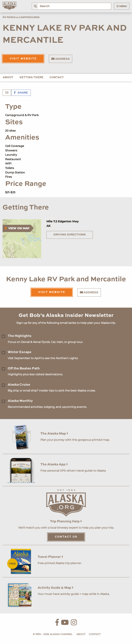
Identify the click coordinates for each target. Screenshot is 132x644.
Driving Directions (70, 235)
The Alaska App (54, 464)
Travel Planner (50, 557)
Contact (57, 78)
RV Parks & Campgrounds (21, 17)
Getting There (31, 78)
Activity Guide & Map (56, 588)
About (8, 78)
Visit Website (23, 59)
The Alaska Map (54, 434)
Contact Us (66, 537)
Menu (122, 6)
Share (21, 93)
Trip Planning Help (66, 521)
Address (61, 59)
